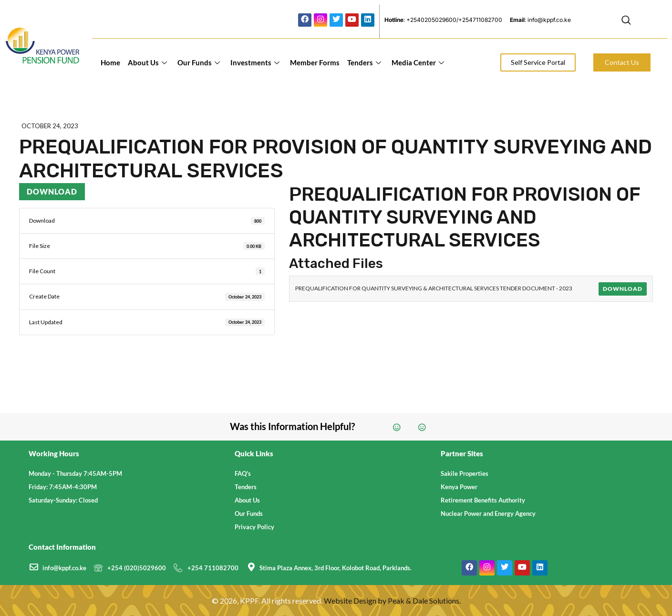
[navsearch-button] (626, 21)
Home (110, 62)
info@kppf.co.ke (64, 568)
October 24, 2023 (50, 126)
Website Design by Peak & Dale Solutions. (392, 601)
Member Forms (315, 62)
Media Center (418, 62)
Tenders (364, 62)
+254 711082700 (213, 568)
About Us (147, 62)
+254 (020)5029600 (137, 568)
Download (52, 191)
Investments (255, 62)
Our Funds (199, 62)
